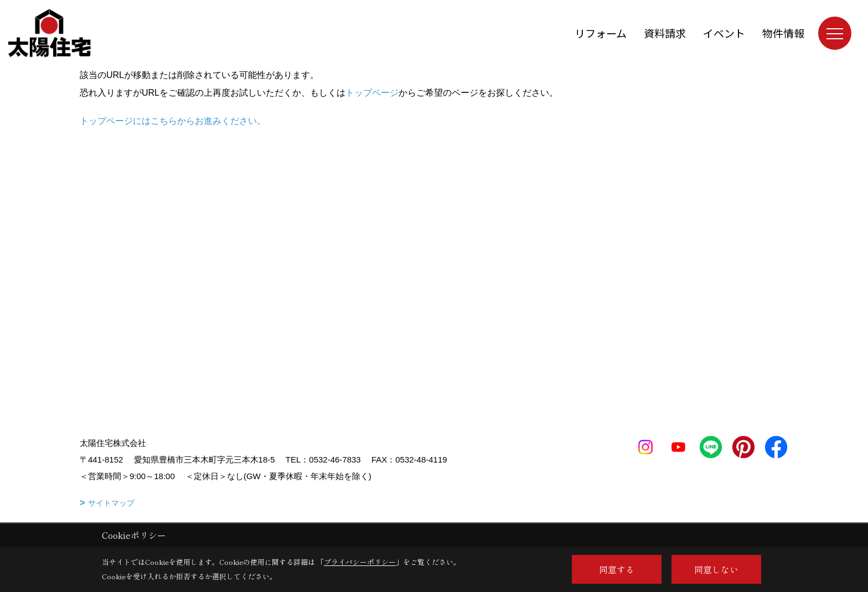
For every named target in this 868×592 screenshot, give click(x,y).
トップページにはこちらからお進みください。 (173, 121)
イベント (724, 33)
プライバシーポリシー (360, 562)
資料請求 (665, 33)
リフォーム (601, 33)
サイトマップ (111, 503)
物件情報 (783, 33)
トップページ (372, 93)
